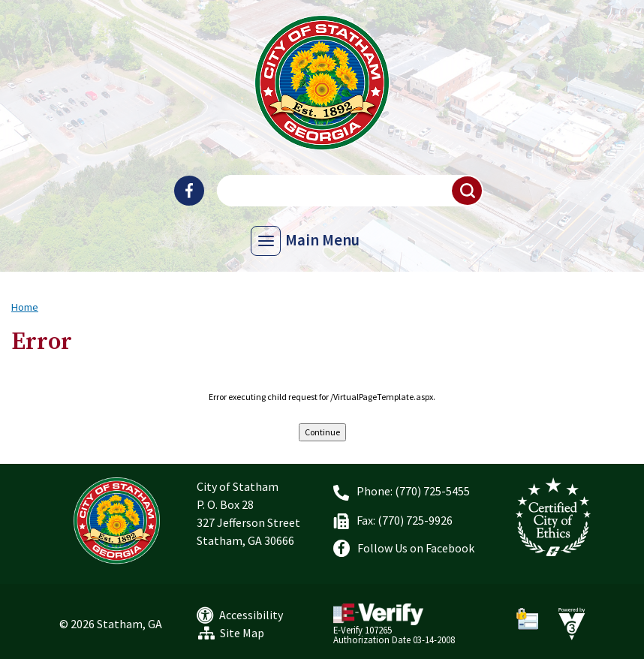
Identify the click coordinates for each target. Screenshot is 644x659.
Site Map (242, 633)
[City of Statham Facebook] (189, 191)
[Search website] (348, 191)
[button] (468, 191)
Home (25, 307)
